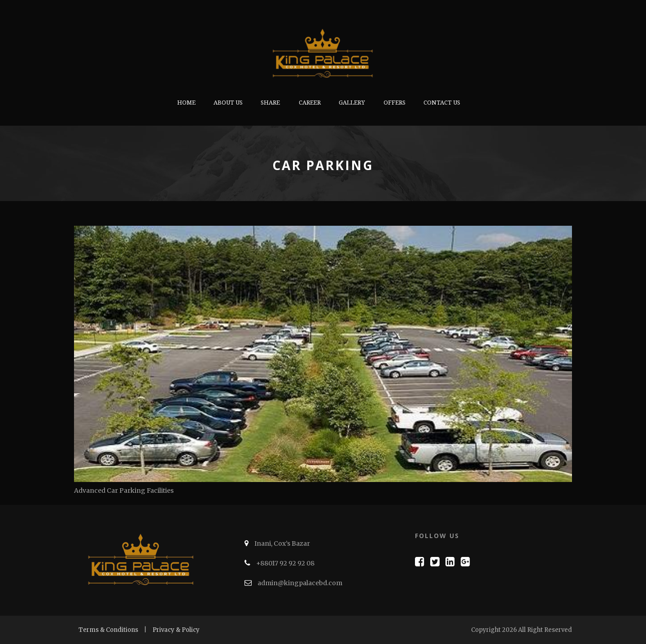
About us (228, 103)
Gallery (352, 103)
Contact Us (442, 103)
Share (270, 103)
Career (310, 103)
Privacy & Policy (176, 630)
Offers (395, 103)
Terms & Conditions (108, 630)
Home (186, 103)
